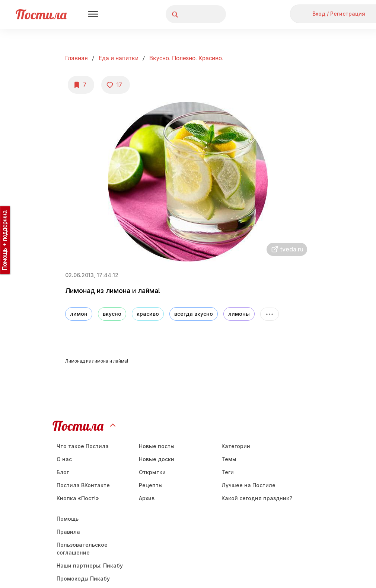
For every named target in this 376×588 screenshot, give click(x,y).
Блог (63, 472)
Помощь (68, 519)
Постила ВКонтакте (83, 485)
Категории (236, 446)
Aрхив (147, 498)
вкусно (112, 314)
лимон (79, 314)
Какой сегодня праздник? (257, 498)
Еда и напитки (119, 58)
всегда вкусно (194, 314)
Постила (41, 14)
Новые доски (157, 459)
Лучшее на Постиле (248, 485)
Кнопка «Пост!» (78, 498)
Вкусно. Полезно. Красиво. (186, 58)
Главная (77, 58)
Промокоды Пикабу (83, 579)
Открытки (152, 472)
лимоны (239, 314)
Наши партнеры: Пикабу (90, 565)
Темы (229, 459)
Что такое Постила (83, 446)
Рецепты (151, 485)
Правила (68, 532)
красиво (148, 314)
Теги (228, 472)
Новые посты (157, 446)
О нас (64, 459)
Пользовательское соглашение (82, 549)
